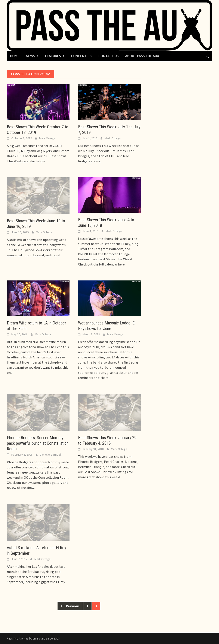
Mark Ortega (47, 138)
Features (53, 56)
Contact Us (109, 56)
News (30, 56)
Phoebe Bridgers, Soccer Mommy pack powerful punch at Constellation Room (38, 443)
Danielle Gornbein (51, 455)
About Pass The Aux (142, 56)
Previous (70, 606)
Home (15, 56)
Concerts (80, 56)
